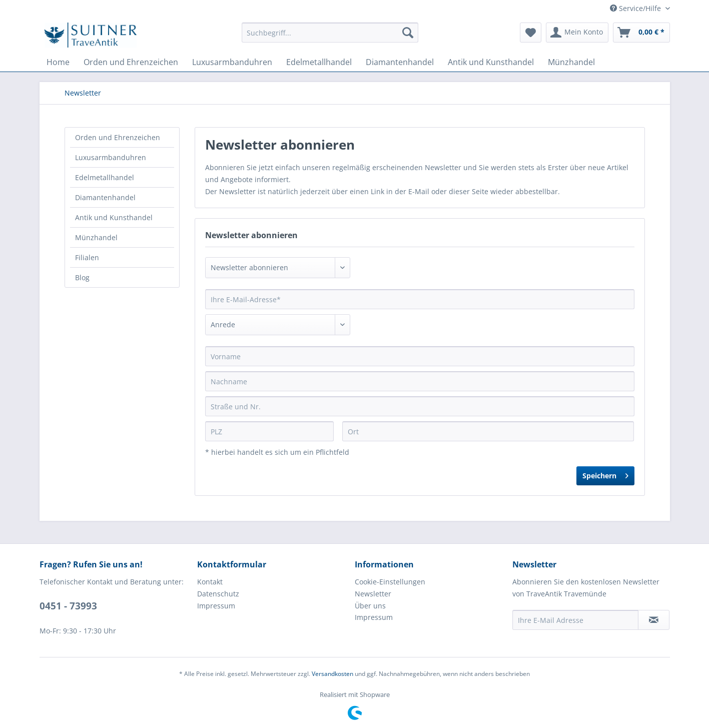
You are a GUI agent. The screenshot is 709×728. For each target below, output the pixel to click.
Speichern (605, 474)
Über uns (370, 606)
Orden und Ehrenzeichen (118, 137)
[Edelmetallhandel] (319, 62)
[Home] (58, 62)
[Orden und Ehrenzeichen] (131, 62)
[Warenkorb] (641, 33)
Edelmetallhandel (105, 177)
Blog (82, 277)
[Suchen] (408, 33)
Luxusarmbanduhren (111, 157)
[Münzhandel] (571, 62)
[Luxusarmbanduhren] (232, 62)
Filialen (87, 257)
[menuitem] (330, 33)
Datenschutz (218, 594)
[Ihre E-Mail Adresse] (575, 620)
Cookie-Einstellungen (390, 582)
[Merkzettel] (531, 33)
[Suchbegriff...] (330, 33)
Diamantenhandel (105, 197)
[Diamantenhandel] (400, 62)
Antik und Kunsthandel (114, 217)
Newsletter (373, 594)
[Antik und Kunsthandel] (491, 62)
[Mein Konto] (577, 33)
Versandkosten (332, 674)
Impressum (216, 606)
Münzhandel (96, 237)
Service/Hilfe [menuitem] (636, 8)
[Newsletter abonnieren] (654, 620)
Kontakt (210, 582)
